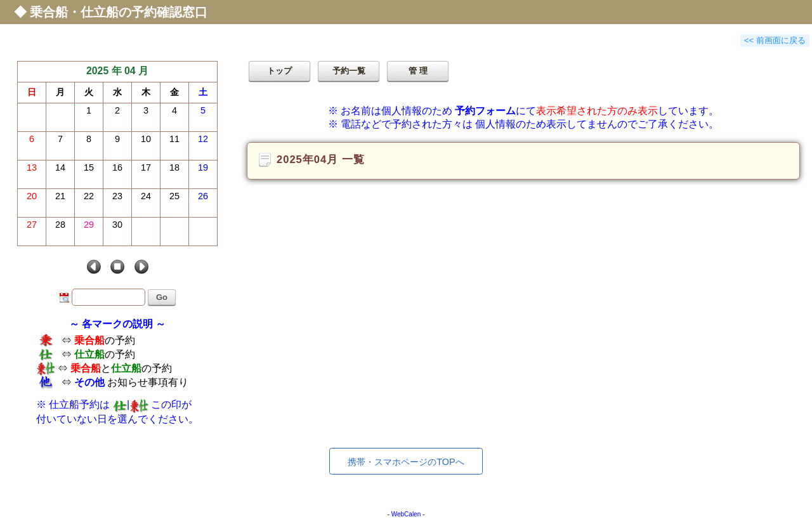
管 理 (418, 71)
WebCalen (406, 514)
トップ (279, 71)
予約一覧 (349, 71)
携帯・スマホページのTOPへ (406, 462)
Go (162, 297)
